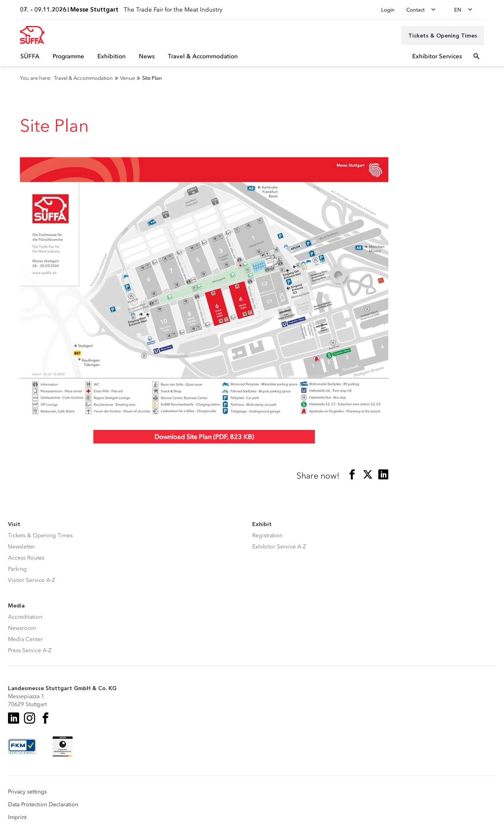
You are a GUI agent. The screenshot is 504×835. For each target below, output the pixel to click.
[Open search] (476, 56)
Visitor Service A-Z (32, 580)
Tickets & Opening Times (40, 535)
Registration (267, 535)
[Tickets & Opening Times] (443, 36)
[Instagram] (30, 718)
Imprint (17, 817)
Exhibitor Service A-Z (279, 547)
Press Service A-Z (30, 650)
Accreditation (25, 617)
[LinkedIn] (14, 718)
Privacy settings (27, 792)
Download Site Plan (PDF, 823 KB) (204, 437)
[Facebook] (45, 718)
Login (388, 10)
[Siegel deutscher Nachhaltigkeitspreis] (63, 746)
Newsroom (22, 628)
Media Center (25, 639)
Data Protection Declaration (43, 805)
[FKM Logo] (22, 746)
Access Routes (26, 558)
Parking (17, 569)
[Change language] (466, 10)
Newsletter (22, 547)
